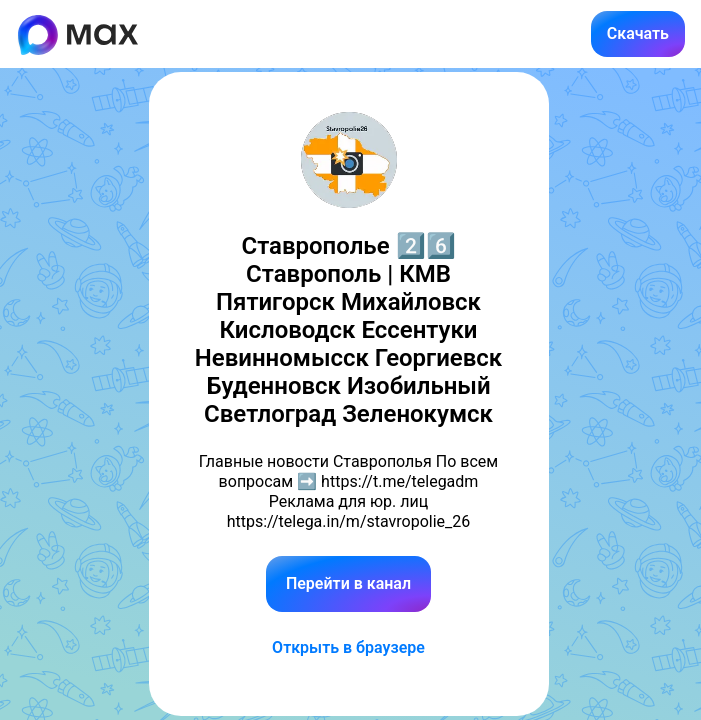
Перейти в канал (348, 583)
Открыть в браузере (348, 647)
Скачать (638, 33)
